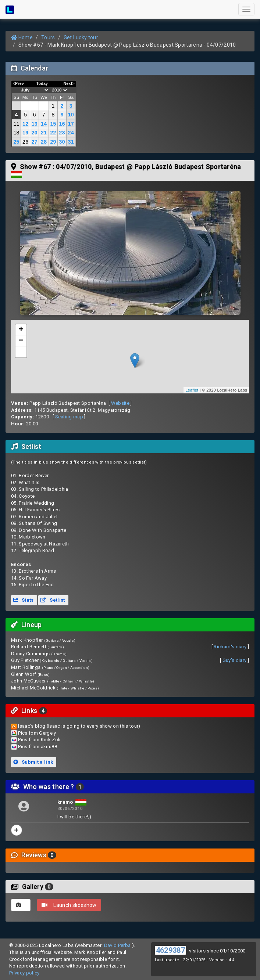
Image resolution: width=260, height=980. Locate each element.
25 (16, 142)
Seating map (69, 417)
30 (62, 142)
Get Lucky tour (81, 37)
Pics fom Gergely (37, 733)
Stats (24, 600)
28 (44, 142)
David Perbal (118, 945)
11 (16, 124)
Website (120, 403)
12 (25, 124)
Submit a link (33, 762)
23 (62, 133)
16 (62, 124)
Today (42, 83)
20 (35, 133)
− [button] (21, 341)
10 (71, 115)
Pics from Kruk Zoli (39, 740)
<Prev (19, 83)
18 (16, 133)
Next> (69, 83)
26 (25, 142)
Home (22, 37)
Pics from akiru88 (38, 747)
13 (35, 124)
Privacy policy (24, 973)
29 (53, 142)
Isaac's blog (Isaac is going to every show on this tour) (79, 726)
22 (53, 133)
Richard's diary (230, 647)
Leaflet (192, 390)
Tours (48, 37)
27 (35, 142)
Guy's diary (235, 660)
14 (44, 124)
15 (53, 124)
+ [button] (21, 330)
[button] (21, 352)
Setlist (53, 600)
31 (71, 142)
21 (44, 133)
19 (25, 133)
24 (71, 133)
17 (71, 124)
